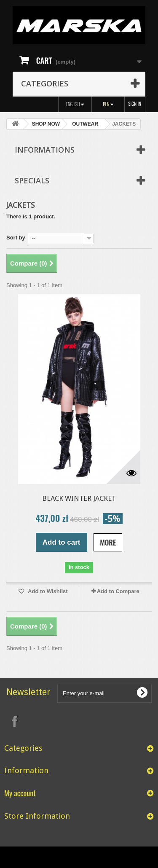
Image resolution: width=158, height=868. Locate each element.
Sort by (16, 238)
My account (20, 793)
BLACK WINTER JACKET (79, 498)
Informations (45, 150)
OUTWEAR (85, 124)
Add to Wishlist (47, 591)
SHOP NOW (46, 124)
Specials (32, 180)
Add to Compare (118, 591)
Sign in (135, 104)
